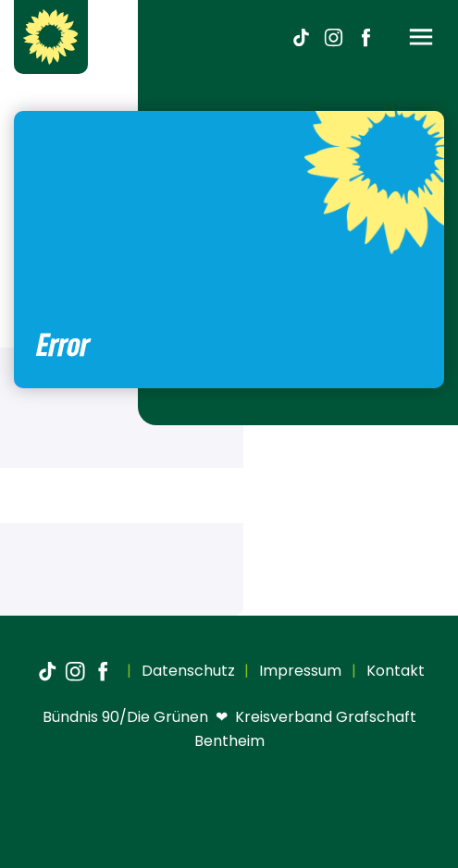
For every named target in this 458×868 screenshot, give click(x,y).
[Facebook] (365, 37)
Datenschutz (186, 671)
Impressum (298, 671)
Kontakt (394, 671)
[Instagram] (333, 37)
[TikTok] (301, 37)
